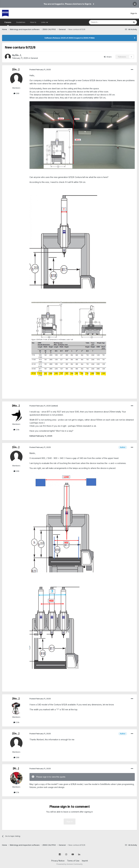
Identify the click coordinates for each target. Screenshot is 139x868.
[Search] (103, 22)
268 (16, 93)
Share (108, 57)
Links (45, 22)
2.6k (16, 430)
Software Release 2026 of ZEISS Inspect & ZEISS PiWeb (69, 38)
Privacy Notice (58, 861)
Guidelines (21, 22)
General (34, 58)
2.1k (16, 792)
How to (33, 22)
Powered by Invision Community (70, 864)
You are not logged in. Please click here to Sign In (67, 4)
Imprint (85, 861)
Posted (40, 69)
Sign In (134, 13)
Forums (8, 23)
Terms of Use (73, 861)
